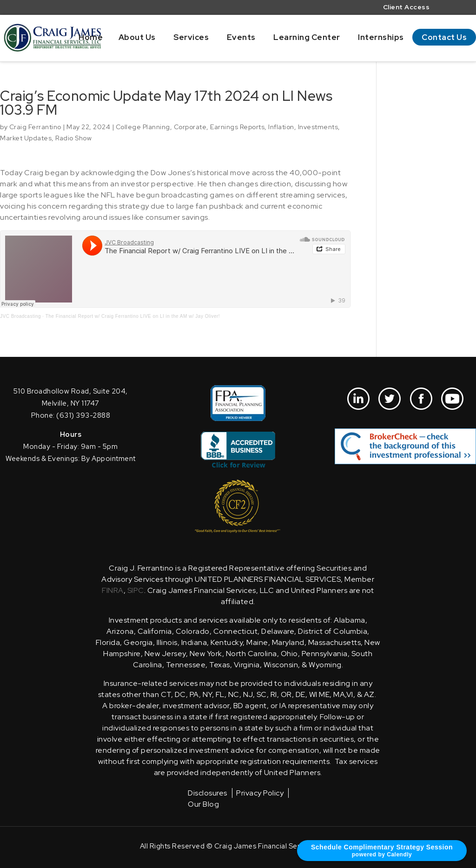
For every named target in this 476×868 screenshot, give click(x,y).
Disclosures (208, 793)
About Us (137, 37)
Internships (381, 37)
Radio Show (73, 138)
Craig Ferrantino (35, 127)
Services (191, 37)
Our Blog (203, 804)
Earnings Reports (237, 127)
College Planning (143, 127)
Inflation (281, 127)
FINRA (113, 590)
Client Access (407, 8)
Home (91, 37)
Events (241, 37)
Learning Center (307, 37)
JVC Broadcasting (20, 316)
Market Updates (26, 138)
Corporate (190, 127)
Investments (318, 127)
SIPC (136, 590)
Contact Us (444, 37)
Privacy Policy (260, 793)
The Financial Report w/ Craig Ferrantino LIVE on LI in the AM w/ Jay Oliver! (133, 316)
